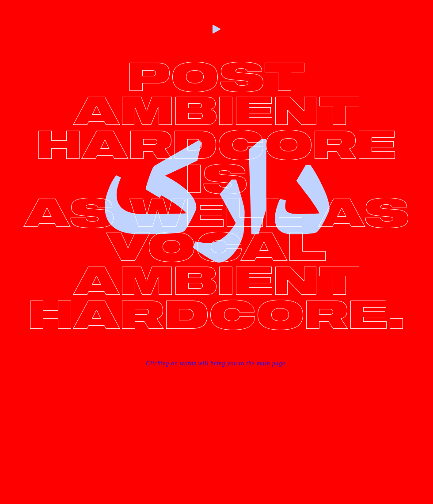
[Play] (216, 29)
